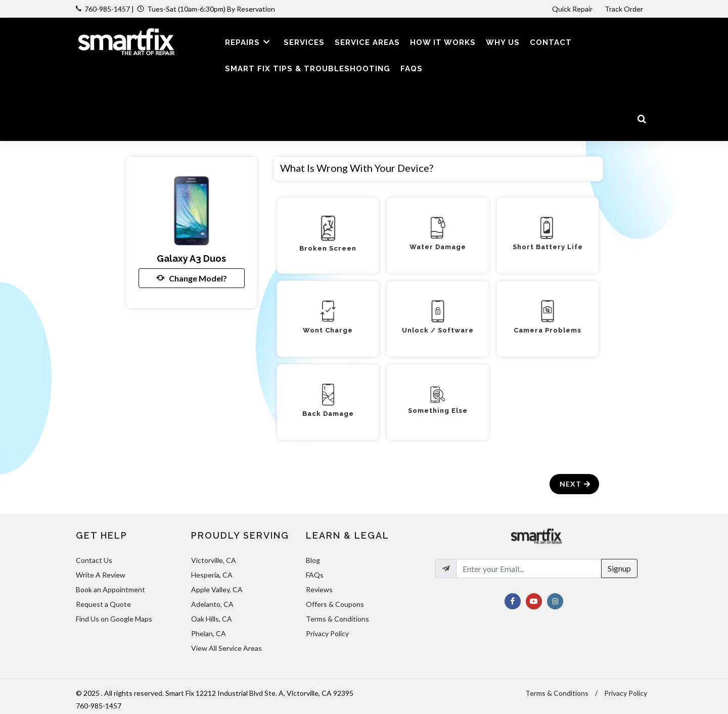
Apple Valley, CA (217, 589)
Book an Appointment (110, 589)
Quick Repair (572, 9)
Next (576, 484)
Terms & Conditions (337, 619)
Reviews (319, 589)
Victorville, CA (214, 560)
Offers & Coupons (335, 604)
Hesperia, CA (212, 575)
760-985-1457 (107, 9)
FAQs (315, 575)
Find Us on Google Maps (114, 619)
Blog (313, 560)
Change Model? (192, 278)
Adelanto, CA (212, 604)
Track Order (625, 9)
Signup (619, 568)
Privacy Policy (327, 633)
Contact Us (94, 560)
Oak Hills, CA (212, 619)
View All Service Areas (226, 648)
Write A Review (101, 575)
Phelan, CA (209, 633)
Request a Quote (103, 604)
